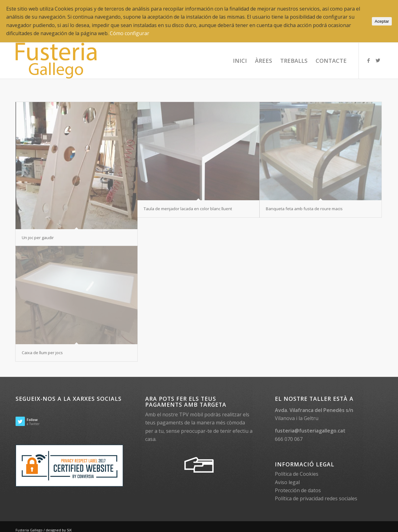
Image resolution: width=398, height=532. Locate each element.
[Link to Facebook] (368, 60)
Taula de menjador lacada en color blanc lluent (188, 209)
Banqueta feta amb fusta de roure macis (304, 209)
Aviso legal (287, 482)
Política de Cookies (297, 474)
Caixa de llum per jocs (42, 353)
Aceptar (382, 21)
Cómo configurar (130, 33)
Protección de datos (298, 490)
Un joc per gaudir (38, 238)
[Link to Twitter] (378, 60)
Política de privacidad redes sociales (316, 498)
